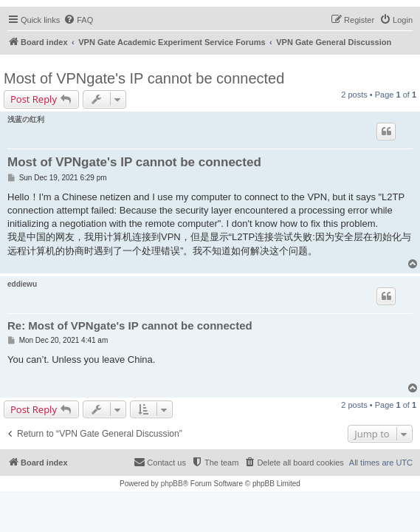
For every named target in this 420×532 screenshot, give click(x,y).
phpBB (172, 484)
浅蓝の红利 (26, 119)
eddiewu (22, 284)
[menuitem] (78, 20)
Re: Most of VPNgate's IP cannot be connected (130, 325)
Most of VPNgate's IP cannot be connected (144, 78)
